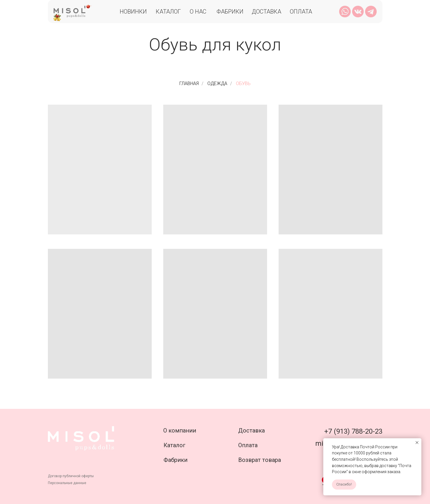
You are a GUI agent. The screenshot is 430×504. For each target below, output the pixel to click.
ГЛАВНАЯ (189, 83)
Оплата (301, 12)
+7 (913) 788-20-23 (353, 431)
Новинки (133, 12)
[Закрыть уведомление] (417, 443)
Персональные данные (67, 483)
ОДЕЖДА (217, 83)
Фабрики (230, 12)
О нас (198, 12)
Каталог (168, 12)
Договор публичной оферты (71, 476)
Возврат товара (260, 460)
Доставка (266, 12)
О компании (180, 430)
